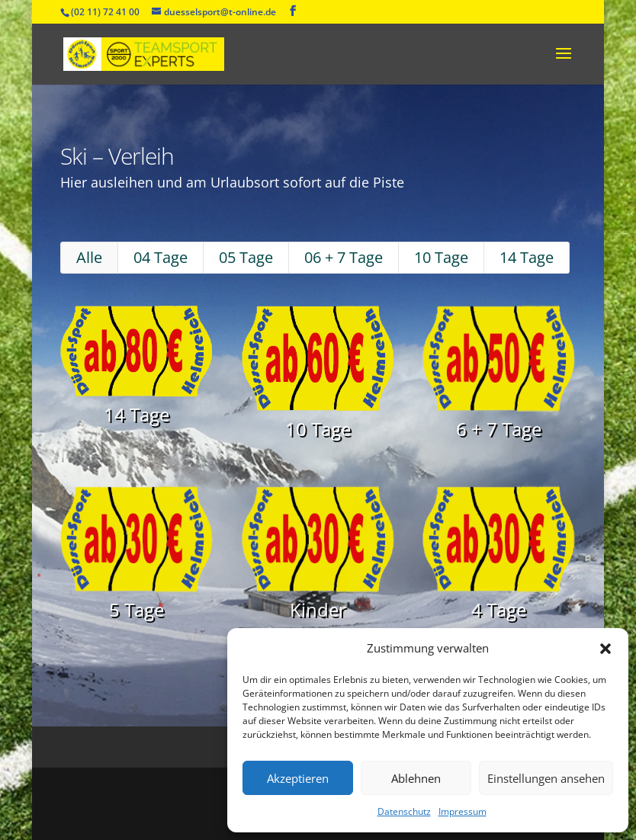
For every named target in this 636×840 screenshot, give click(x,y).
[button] (605, 649)
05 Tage (256, 285)
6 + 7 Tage (473, 432)
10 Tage (424, 285)
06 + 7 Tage (340, 285)
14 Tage (498, 285)
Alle (122, 285)
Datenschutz (404, 811)
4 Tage (473, 588)
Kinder (317, 588)
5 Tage (162, 588)
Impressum (463, 811)
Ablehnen (416, 778)
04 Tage (183, 285)
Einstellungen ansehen (546, 778)
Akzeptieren (298, 778)
